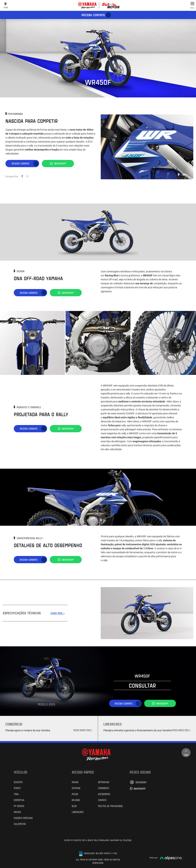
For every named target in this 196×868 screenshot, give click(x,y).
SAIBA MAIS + (58, 613)
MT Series (19, 806)
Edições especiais (23, 818)
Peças (75, 794)
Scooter (18, 782)
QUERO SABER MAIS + (83, 730)
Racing (17, 812)
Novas (75, 782)
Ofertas (76, 788)
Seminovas (104, 782)
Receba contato (93, 15)
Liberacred (78, 812)
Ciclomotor (20, 824)
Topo (186, 753)
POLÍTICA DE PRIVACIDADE (110, 806)
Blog (74, 806)
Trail (16, 794)
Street (17, 788)
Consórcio (103, 788)
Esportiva (19, 800)
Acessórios (104, 794)
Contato (102, 800)
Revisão (76, 800)
